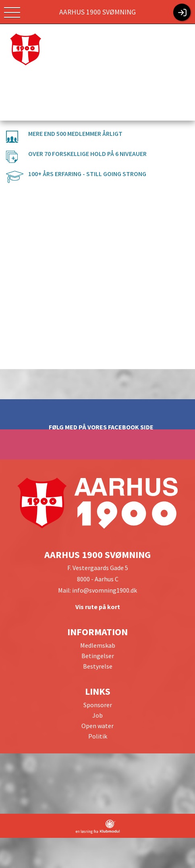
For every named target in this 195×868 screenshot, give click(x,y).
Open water (97, 726)
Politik (98, 736)
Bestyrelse (98, 666)
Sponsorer (98, 705)
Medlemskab (98, 645)
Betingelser (98, 656)
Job (97, 715)
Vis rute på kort (98, 607)
